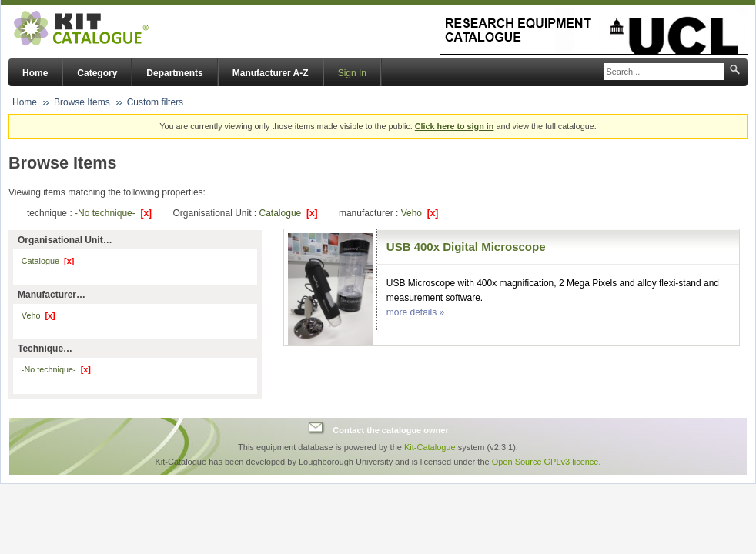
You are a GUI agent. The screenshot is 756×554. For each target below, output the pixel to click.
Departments (174, 73)
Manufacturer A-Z (271, 73)
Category (97, 73)
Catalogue (289, 213)
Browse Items (82, 102)
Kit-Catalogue (430, 447)
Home (35, 73)
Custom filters (155, 102)
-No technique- (113, 213)
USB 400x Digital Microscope (466, 247)
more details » (415, 312)
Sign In (352, 73)
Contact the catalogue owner (390, 430)
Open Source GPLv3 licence (545, 462)
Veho (420, 213)
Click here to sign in (455, 126)
